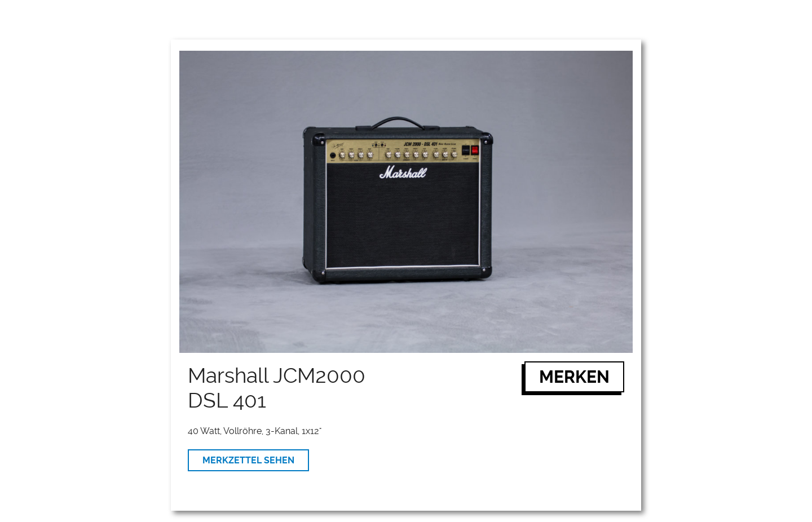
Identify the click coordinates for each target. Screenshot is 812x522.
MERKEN (574, 377)
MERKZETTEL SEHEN (248, 460)
